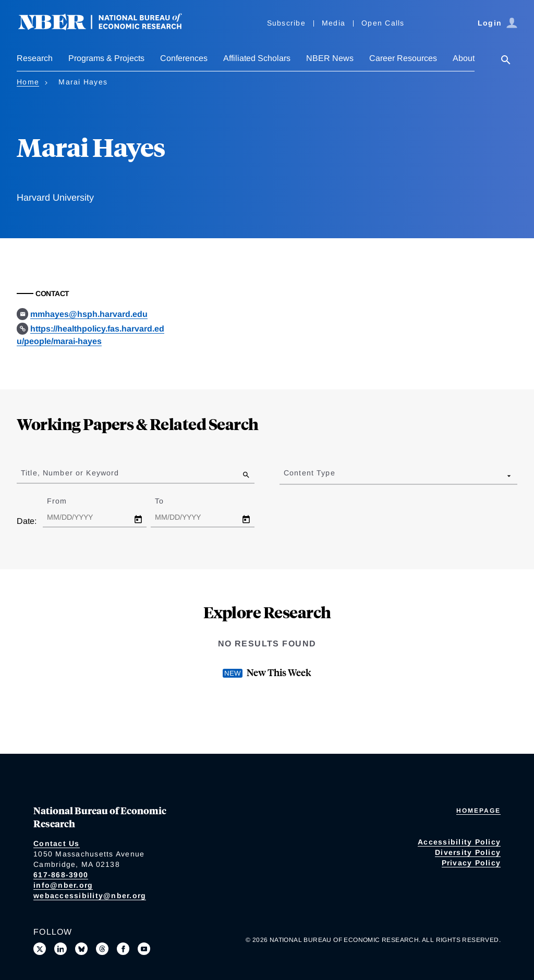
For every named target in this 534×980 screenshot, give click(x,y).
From (66, 501)
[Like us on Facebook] (123, 949)
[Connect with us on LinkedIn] (60, 949)
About (464, 58)
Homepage (478, 811)
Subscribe (286, 23)
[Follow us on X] (40, 949)
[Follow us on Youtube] (144, 949)
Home (28, 82)
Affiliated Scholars (257, 58)
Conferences (184, 58)
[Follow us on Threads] (102, 949)
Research (35, 58)
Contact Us (57, 843)
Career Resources (403, 58)
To (168, 501)
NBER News (330, 58)
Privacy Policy (471, 863)
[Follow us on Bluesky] (81, 949)
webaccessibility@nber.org (90, 896)
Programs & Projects (106, 58)
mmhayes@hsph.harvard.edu (89, 314)
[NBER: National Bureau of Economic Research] (108, 27)
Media (333, 23)
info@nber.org (63, 885)
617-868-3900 (61, 875)
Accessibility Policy (459, 842)
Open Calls (383, 23)
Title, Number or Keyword (70, 473)
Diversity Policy (468, 852)
